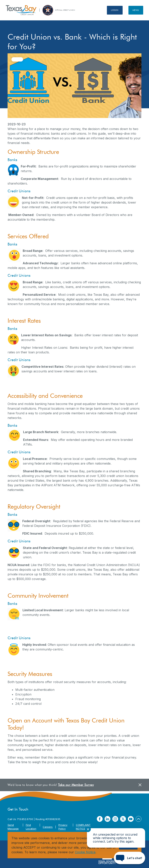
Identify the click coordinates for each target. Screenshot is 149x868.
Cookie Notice (85, 852)
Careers (48, 827)
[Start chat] (130, 858)
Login (115, 10)
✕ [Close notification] (88, 829)
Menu (136, 10)
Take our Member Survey (76, 785)
